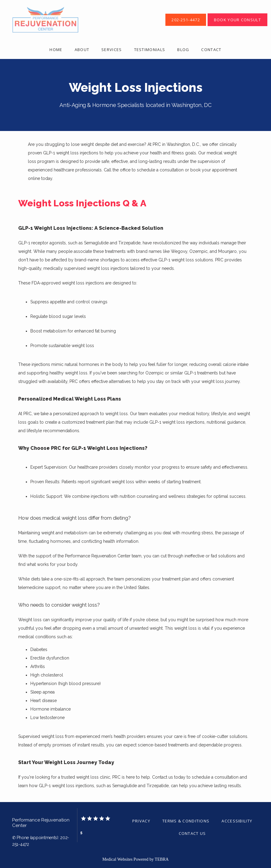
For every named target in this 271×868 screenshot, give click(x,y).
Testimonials (150, 50)
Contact (211, 50)
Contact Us (192, 833)
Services (112, 50)
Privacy (141, 821)
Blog (183, 50)
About (82, 50)
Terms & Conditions (186, 821)
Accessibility (237, 821)
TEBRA (162, 859)
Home (56, 50)
